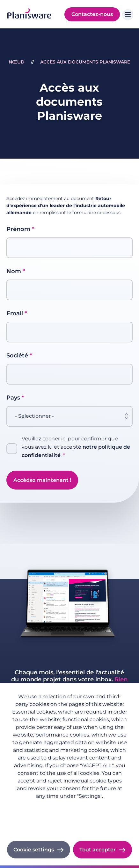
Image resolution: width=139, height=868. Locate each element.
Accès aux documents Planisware (85, 62)
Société (17, 355)
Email (15, 313)
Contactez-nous (92, 14)
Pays (13, 398)
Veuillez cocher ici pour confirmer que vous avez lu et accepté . (76, 447)
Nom (14, 271)
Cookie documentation (70, 824)
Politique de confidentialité (70, 806)
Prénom (18, 229)
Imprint (70, 815)
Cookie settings (34, 850)
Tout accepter (98, 850)
